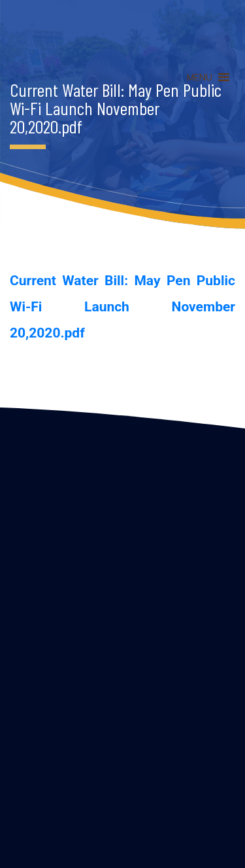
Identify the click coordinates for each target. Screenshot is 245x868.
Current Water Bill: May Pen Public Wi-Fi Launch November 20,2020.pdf (122, 307)
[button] (200, 77)
